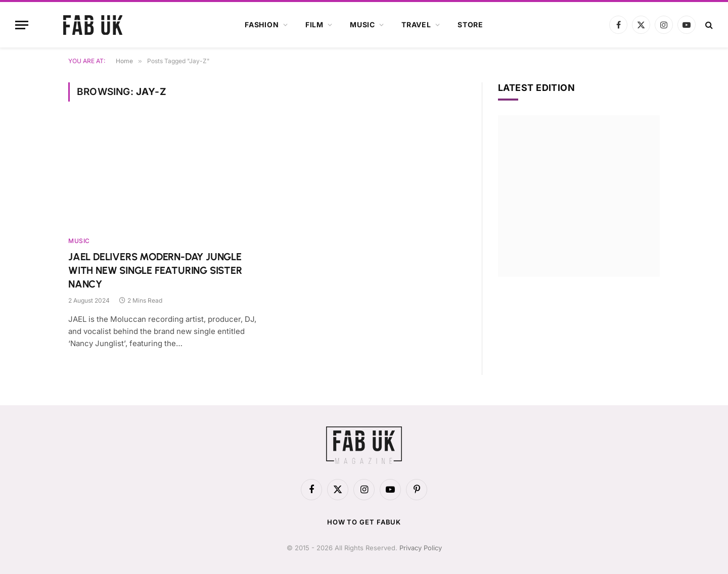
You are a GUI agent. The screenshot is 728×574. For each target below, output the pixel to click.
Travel (416, 25)
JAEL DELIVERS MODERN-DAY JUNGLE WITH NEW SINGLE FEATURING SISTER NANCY (155, 270)
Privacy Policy (421, 548)
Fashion (262, 25)
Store (470, 25)
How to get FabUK (364, 522)
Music (362, 25)
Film (314, 25)
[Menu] (22, 25)
